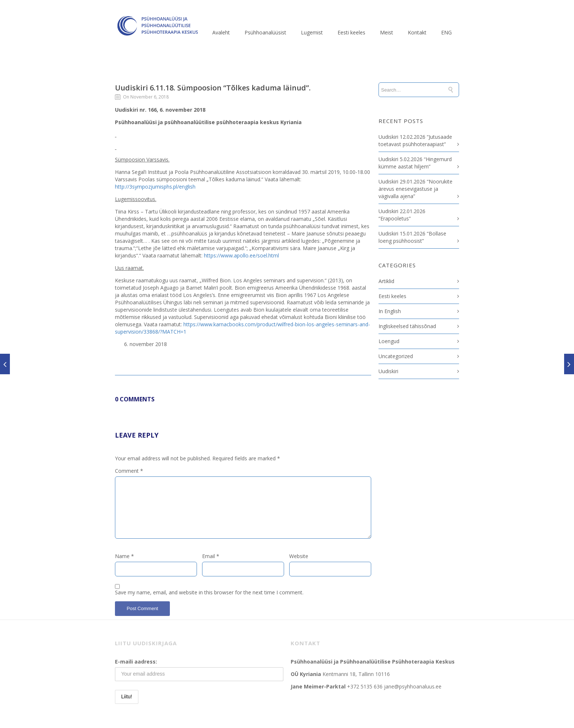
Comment (129, 471)
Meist (387, 32)
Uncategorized (396, 356)
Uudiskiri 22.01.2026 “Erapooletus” (402, 215)
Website (299, 556)
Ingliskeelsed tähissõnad (407, 326)
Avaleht (221, 32)
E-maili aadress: (136, 662)
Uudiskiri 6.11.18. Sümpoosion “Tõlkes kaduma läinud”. (213, 88)
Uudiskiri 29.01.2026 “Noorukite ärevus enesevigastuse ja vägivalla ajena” (415, 189)
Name (124, 556)
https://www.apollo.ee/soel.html (241, 255)
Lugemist (312, 32)
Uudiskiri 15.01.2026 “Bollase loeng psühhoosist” (412, 237)
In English (390, 311)
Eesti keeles (351, 32)
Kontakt (417, 32)
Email (211, 556)
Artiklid (386, 281)
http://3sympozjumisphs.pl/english (155, 187)
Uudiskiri (388, 371)
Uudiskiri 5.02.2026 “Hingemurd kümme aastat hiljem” (415, 163)
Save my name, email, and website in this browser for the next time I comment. (209, 592)
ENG (446, 32)
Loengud (389, 341)
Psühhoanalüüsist (265, 32)
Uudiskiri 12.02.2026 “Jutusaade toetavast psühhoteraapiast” (415, 140)
